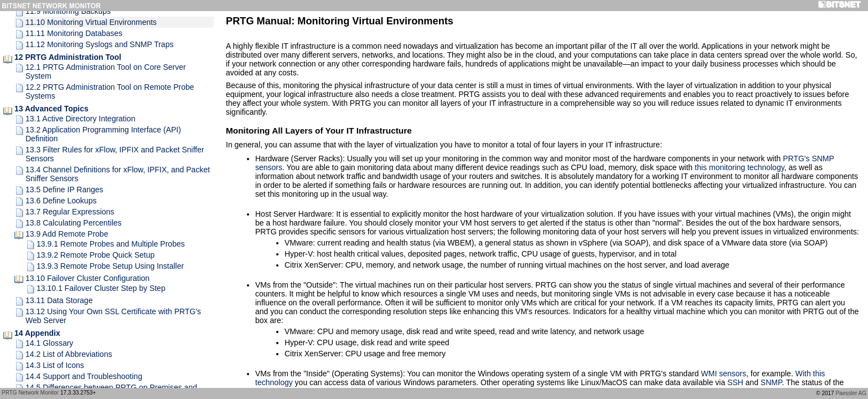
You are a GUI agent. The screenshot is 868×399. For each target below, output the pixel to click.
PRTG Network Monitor (30, 393)
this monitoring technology (740, 167)
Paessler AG (851, 393)
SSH (735, 382)
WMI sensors (724, 374)
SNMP (771, 382)
